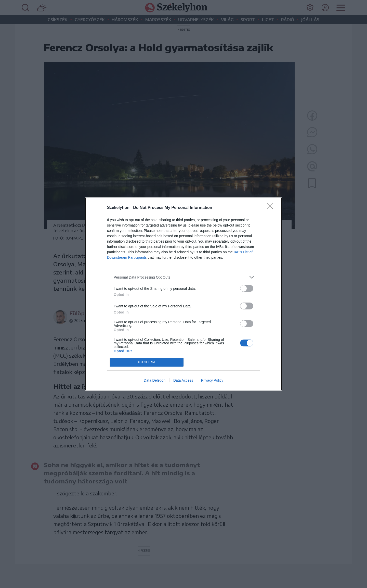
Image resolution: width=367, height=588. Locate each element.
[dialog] (183, 294)
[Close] (272, 208)
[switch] (247, 288)
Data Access (183, 380)
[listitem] (183, 277)
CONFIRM (147, 362)
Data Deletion (155, 380)
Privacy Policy (212, 380)
